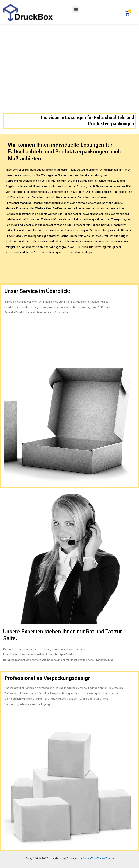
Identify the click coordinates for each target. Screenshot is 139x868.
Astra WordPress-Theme (98, 858)
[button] (76, 9)
